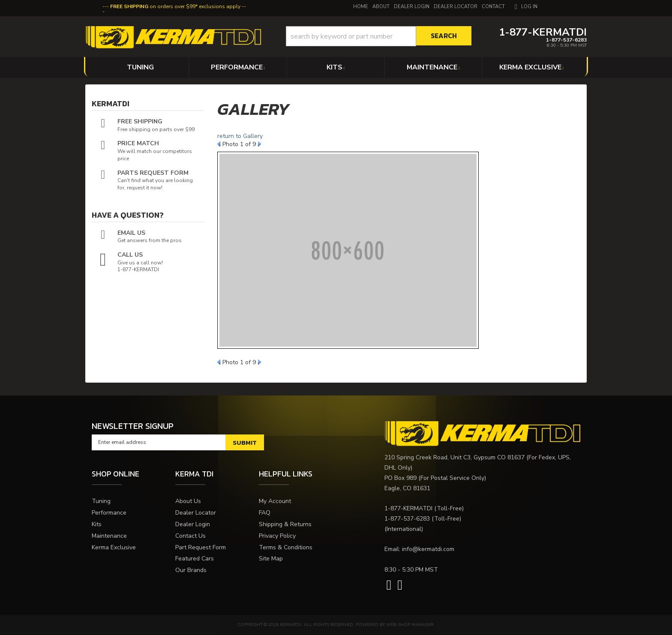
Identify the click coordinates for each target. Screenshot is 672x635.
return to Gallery (240, 136)
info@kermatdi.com (428, 549)
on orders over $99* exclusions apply (175, 6)
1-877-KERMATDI (408, 508)
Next (259, 144)
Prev (219, 144)
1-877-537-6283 (407, 519)
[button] (379, 36)
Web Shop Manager (410, 625)
